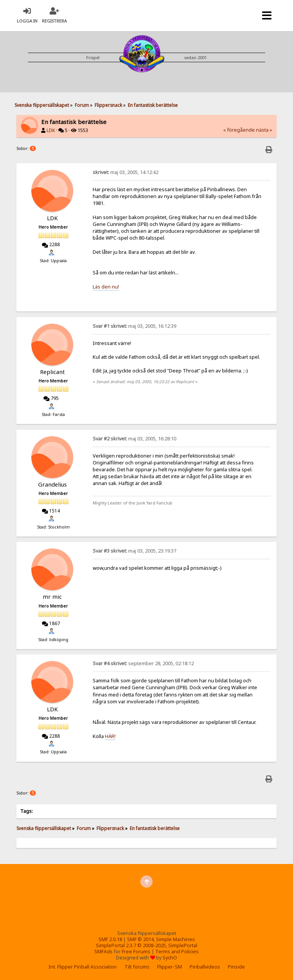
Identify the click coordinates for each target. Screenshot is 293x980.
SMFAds (103, 952)
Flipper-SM (170, 967)
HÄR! (110, 736)
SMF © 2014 (140, 939)
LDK (51, 130)
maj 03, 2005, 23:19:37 (134, 551)
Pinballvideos (205, 967)
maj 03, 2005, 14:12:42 (126, 172)
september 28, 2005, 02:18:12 (143, 663)
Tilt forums (137, 967)
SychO (170, 958)
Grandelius (52, 484)
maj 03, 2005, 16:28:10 (134, 439)
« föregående (239, 130)
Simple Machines (175, 939)
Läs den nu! (106, 287)
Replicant (52, 372)
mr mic (52, 596)
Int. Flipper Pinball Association (83, 967)
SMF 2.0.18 (110, 939)
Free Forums (136, 952)
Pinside (236, 967)
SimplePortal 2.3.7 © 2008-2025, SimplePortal (146, 945)
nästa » (264, 130)
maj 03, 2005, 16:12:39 (134, 326)
